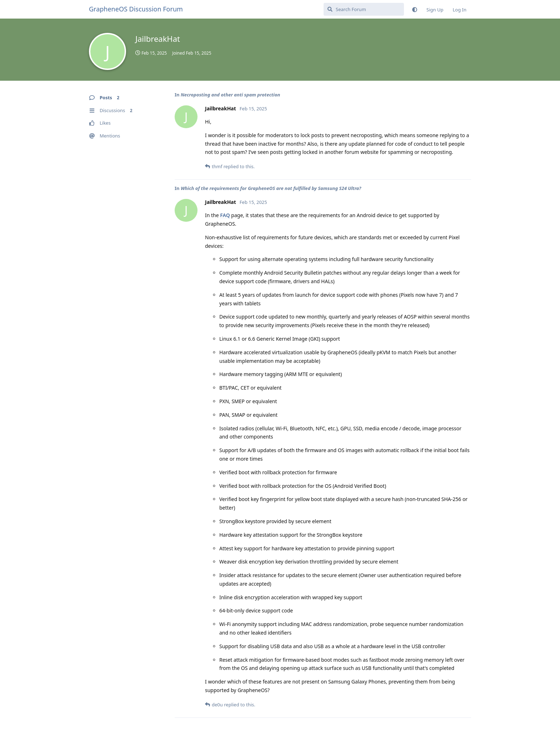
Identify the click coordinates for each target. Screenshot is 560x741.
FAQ (225, 215)
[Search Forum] (364, 9)
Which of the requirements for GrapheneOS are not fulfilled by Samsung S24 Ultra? (271, 188)
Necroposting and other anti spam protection (230, 95)
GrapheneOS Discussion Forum (136, 9)
